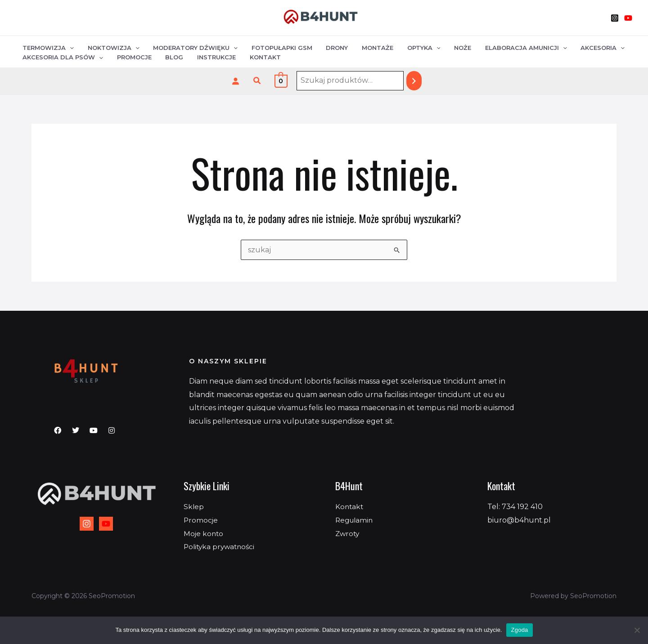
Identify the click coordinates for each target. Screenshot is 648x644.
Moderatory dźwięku (190, 46)
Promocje (131, 58)
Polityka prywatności (221, 547)
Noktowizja (110, 46)
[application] (69, 47)
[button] (257, 81)
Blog (169, 58)
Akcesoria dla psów (62, 58)
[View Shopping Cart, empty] (281, 81)
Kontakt (256, 58)
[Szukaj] (414, 81)
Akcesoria (583, 46)
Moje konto (204, 534)
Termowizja (47, 46)
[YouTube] (628, 18)
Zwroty (348, 534)
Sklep (194, 507)
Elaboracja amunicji (508, 46)
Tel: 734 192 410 (515, 507)
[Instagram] (615, 18)
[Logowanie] (235, 81)
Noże (447, 46)
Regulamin (355, 520)
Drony (327, 46)
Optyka (410, 46)
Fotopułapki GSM (274, 46)
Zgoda (519, 630)
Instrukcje (209, 58)
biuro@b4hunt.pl (519, 520)
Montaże (366, 46)
